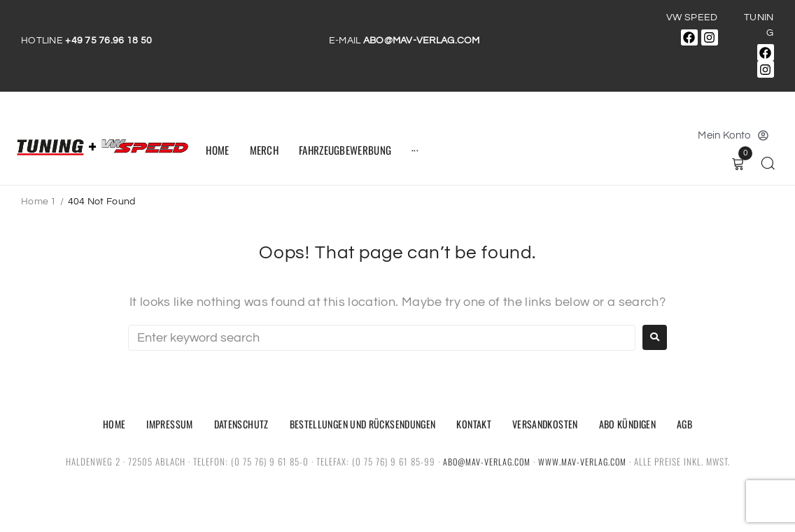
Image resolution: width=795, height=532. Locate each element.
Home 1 (39, 202)
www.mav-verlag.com (584, 461)
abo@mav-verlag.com (485, 461)
